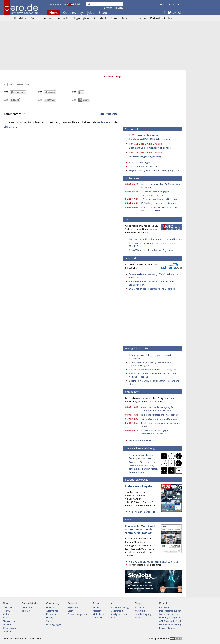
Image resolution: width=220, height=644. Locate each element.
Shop (103, 13)
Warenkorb (140, 611)
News (54, 13)
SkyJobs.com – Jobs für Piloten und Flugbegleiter (154, 170)
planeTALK (27, 607)
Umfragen (98, 618)
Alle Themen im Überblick (143, 512)
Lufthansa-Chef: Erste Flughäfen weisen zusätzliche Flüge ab (150, 364)
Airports (63, 18)
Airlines (49, 18)
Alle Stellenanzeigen (140, 162)
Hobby (50, 618)
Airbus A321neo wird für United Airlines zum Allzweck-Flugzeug (152, 375)
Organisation (119, 18)
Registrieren (174, 4)
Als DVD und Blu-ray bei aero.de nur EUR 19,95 (154, 562)
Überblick (20, 18)
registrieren (105, 122)
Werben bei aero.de (169, 614)
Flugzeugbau (81, 18)
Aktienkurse (99, 614)
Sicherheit (100, 18)
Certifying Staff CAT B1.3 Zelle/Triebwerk (150, 139)
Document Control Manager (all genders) (151, 148)
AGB (113, 618)
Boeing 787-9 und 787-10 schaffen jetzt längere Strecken (154, 382)
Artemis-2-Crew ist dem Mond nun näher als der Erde (158, 209)
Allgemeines (52, 611)
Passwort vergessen (77, 614)
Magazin (97, 611)
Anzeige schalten (119, 614)
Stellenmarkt (117, 611)
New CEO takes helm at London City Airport (152, 250)
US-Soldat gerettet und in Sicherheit (159, 203)
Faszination (139, 18)
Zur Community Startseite (143, 440)
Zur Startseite (109, 114)
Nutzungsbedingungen (170, 618)
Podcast (155, 18)
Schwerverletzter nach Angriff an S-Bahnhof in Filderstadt (153, 276)
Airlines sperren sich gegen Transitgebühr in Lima (155, 193)
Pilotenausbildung (120, 607)
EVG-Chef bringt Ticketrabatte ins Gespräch (152, 289)
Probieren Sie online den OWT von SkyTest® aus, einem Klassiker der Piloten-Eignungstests (144, 467)
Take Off (26, 611)
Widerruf (139, 618)
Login (162, 4)
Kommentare (53, 614)
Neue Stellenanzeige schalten (145, 166)
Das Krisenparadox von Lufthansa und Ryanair (153, 370)
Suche (49, 621)
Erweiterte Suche (114, 8)
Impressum (165, 607)
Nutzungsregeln (54, 624)
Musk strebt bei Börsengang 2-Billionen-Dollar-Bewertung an (157, 409)
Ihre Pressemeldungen (170, 611)
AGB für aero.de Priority (171, 621)
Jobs (91, 13)
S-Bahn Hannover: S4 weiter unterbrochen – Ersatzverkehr (152, 283)
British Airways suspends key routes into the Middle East (152, 245)
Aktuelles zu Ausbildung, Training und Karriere (142, 457)
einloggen (10, 126)
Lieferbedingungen (144, 614)
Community (73, 13)
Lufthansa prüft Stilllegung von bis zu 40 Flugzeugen (150, 357)
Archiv (168, 18)
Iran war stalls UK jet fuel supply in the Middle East (155, 239)
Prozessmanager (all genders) (145, 157)
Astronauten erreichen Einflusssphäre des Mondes (160, 186)
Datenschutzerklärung (170, 624)
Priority (35, 18)
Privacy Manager (167, 628)
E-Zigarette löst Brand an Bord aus (159, 199)
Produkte (139, 607)
